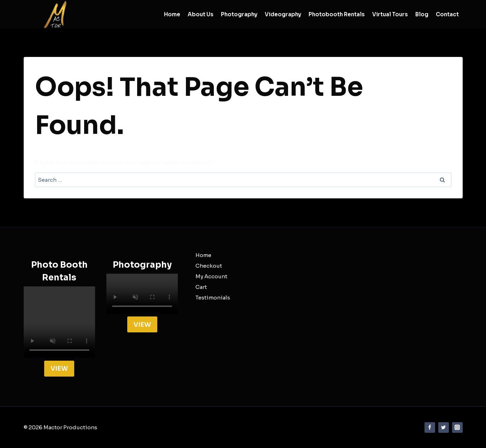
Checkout (209, 266)
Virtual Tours (390, 14)
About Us (201, 14)
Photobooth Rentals (337, 14)
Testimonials (213, 298)
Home (172, 14)
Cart (201, 287)
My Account (211, 276)
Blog (422, 14)
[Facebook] (430, 427)
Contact (447, 14)
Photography (239, 14)
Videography (283, 14)
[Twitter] (444, 427)
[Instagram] (457, 427)
